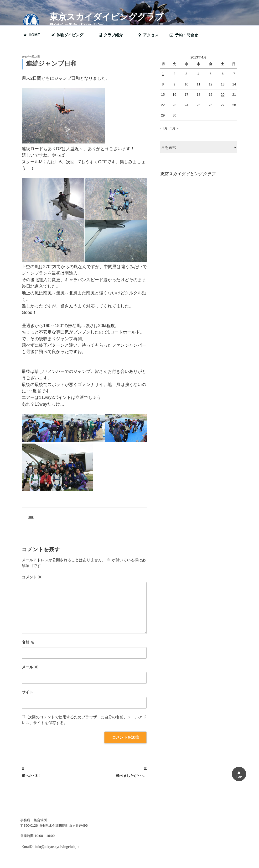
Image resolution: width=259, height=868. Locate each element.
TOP (239, 777)
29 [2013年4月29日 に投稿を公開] (163, 115)
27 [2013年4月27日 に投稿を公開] (223, 105)
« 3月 (164, 128)
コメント (32, 577)
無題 (31, 517)
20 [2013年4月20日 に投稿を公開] (223, 95)
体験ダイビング (69, 35)
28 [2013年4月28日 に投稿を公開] (234, 105)
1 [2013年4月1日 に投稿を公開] (163, 74)
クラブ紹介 (113, 35)
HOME (31, 35)
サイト (27, 692)
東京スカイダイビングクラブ (106, 17)
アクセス (148, 35)
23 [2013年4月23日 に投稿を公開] (174, 105)
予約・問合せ (186, 35)
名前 (28, 642)
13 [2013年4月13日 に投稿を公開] (223, 84)
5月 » (174, 128)
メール (30, 667)
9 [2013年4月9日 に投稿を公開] (174, 84)
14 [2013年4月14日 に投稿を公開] (234, 84)
